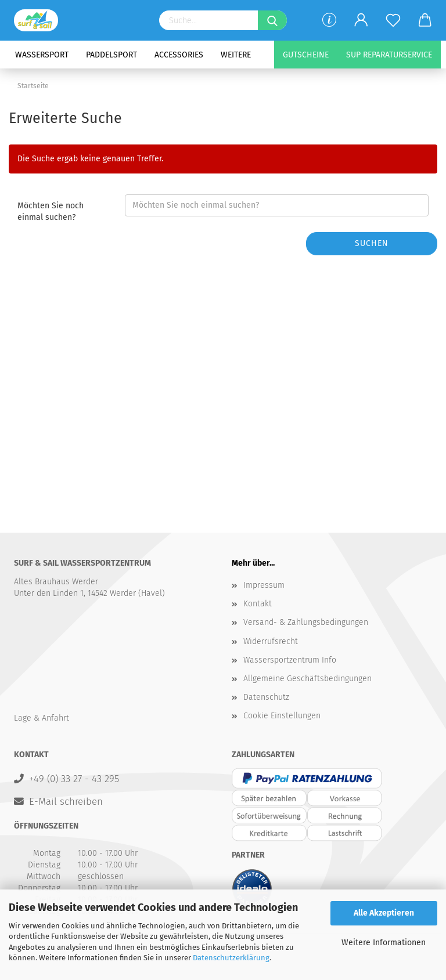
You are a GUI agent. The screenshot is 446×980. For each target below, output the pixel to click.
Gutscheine (306, 55)
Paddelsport (111, 55)
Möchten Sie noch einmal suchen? (51, 211)
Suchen (372, 243)
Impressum (264, 585)
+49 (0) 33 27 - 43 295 (74, 779)
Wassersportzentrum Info (290, 660)
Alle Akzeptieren (384, 913)
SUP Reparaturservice (389, 55)
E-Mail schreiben (66, 801)
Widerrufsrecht (271, 641)
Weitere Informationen (384, 943)
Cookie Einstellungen (282, 716)
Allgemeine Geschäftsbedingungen (307, 679)
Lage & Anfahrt (42, 718)
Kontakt (258, 604)
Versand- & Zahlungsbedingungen (306, 622)
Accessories (179, 55)
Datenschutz (266, 697)
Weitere (236, 55)
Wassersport (42, 55)
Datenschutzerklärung (231, 958)
